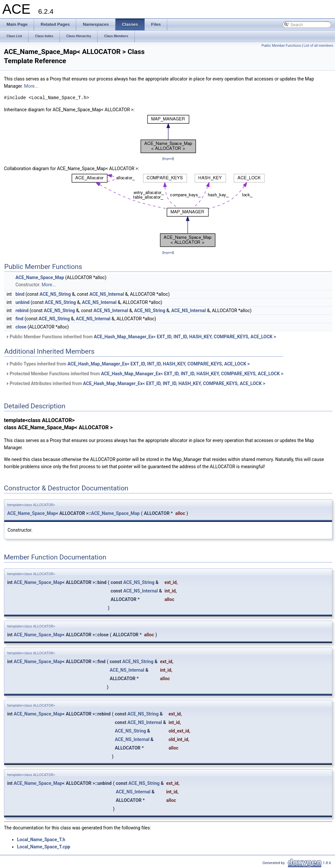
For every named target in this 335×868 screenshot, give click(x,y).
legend (168, 159)
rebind (22, 310)
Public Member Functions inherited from (141, 337)
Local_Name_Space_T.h (41, 840)
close (21, 327)
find (19, 319)
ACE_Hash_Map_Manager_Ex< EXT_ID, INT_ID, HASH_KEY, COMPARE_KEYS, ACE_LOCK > (185, 337)
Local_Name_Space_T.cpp (44, 847)
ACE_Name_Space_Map (40, 277)
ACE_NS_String (55, 294)
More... (31, 86)
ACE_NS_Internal (107, 294)
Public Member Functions (281, 46)
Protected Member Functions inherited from (144, 374)
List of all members (318, 46)
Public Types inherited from (128, 364)
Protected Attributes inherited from (135, 383)
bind (20, 294)
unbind (22, 302)
